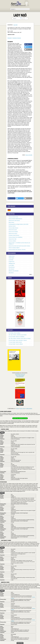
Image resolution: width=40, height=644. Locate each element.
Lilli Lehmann (11, 269)
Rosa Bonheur (12, 267)
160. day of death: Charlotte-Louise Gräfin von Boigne (20, 338)
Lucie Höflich (11, 265)
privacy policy (22, 409)
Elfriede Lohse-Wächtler (14, 271)
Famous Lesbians (12, 241)
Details (2, 433)
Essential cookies (4, 429)
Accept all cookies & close (20, 418)
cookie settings (29, 409)
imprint (18, 409)
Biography (10, 38)
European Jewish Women (14, 235)
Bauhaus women (12, 226)
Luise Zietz (11, 260)
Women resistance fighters (14, 248)
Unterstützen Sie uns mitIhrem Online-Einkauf (20, 375)
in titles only (23, 19)
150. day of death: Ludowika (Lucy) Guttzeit (18, 335)
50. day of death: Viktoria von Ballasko (17, 337)
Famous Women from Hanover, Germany (17, 250)
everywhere (23, 18)
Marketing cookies (5, 582)
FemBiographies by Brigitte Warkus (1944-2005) (19, 224)
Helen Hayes (11, 258)
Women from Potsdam (13, 232)
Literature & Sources (17, 38)
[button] (28, 44)
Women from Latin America (14, 221)
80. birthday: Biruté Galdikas (15, 333)
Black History (11, 222)
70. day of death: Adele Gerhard (15, 342)
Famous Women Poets (13, 217)
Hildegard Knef (12, 263)
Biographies (10, 25)
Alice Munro (11, 273)
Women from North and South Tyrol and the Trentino (19, 246)
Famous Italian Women (13, 228)
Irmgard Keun (12, 262)
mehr (30, 274)
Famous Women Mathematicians (15, 219)
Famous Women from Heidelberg (15, 237)
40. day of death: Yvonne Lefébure (16, 344)
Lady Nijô (15, 25)
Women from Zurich (13, 230)
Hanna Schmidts (29, 155)
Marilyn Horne (12, 256)
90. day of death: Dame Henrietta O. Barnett (18, 340)
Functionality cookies (6, 540)
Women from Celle (13, 239)
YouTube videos (3, 482)
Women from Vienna (13, 234)
